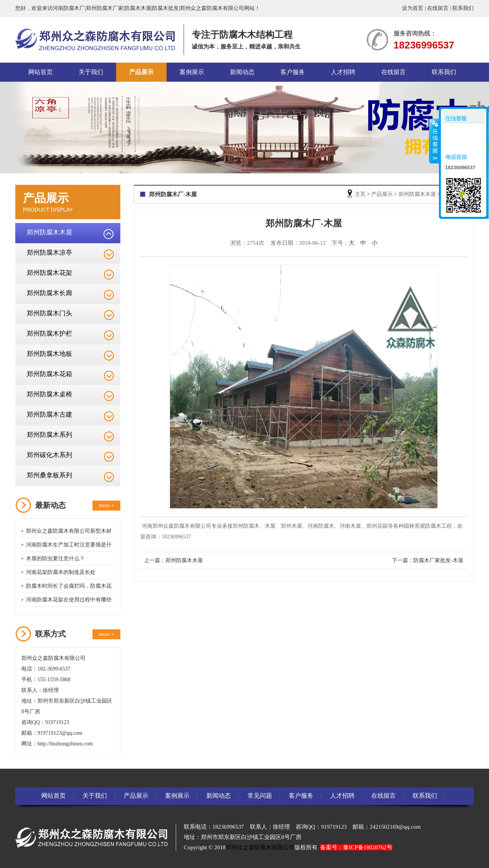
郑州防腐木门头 (49, 313)
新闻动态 (242, 72)
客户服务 (293, 72)
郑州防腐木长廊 (49, 293)
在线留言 (438, 8)
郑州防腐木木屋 (49, 232)
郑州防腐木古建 (49, 415)
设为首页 (413, 8)
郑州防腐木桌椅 (49, 394)
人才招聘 (343, 72)
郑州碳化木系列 (49, 455)
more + (106, 505)
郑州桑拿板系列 (49, 475)
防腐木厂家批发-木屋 (438, 560)
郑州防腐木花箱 (49, 374)
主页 (360, 194)
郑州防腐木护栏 (49, 334)
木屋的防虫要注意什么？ (55, 558)
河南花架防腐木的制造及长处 (61, 572)
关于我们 (91, 72)
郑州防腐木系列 (49, 435)
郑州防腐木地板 (49, 354)
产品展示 (141, 72)
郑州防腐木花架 (49, 273)
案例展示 (192, 72)
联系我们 (463, 8)
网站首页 (40, 72)
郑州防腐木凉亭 (49, 253)
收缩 (434, 141)
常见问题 (260, 796)
